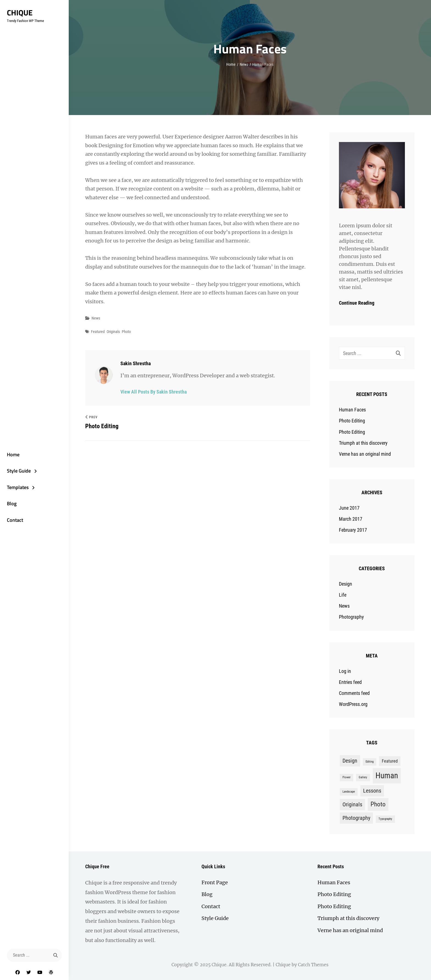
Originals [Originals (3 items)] (352, 804)
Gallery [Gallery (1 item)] (363, 777)
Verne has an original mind (365, 454)
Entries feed (350, 682)
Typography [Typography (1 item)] (385, 819)
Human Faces (352, 410)
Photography (351, 617)
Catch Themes (313, 965)
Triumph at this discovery (363, 443)
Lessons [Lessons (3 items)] (372, 791)
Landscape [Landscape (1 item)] (349, 792)
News (244, 64)
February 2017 (353, 530)
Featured (98, 332)
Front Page (215, 882)
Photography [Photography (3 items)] (356, 818)
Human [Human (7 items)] (387, 776)
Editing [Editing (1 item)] (370, 762)
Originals (113, 332)
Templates (18, 487)
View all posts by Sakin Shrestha (154, 392)
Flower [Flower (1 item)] (346, 777)
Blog (12, 503)
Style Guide (19, 471)
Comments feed (354, 693)
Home (13, 454)
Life (343, 595)
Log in (345, 671)
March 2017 (351, 519)
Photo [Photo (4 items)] (378, 804)
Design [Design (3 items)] (350, 761)
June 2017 (349, 508)
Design (346, 584)
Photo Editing (352, 421)
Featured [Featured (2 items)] (390, 761)
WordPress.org (353, 704)
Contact (15, 520)
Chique (20, 13)
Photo (126, 332)
